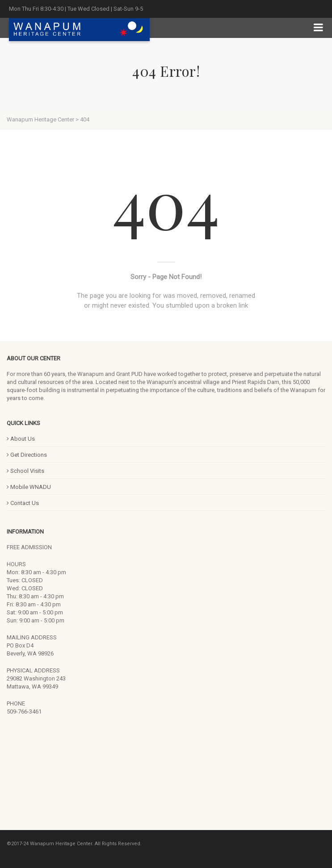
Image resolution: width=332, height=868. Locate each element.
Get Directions (27, 455)
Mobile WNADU (29, 487)
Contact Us (23, 503)
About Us (21, 439)
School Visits (25, 471)
